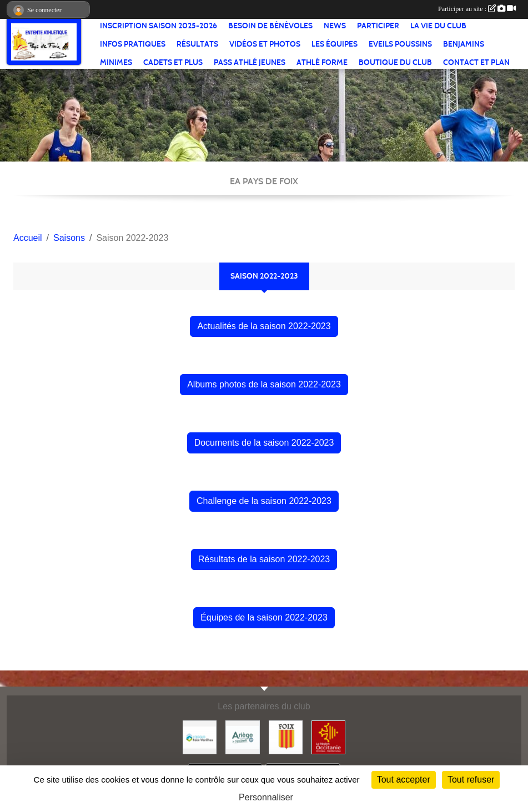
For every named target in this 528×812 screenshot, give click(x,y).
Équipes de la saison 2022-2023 (264, 617)
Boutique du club (395, 62)
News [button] (335, 26)
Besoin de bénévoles (270, 26)
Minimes (116, 62)
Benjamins (464, 44)
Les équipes (335, 44)
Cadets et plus (173, 62)
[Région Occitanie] (328, 737)
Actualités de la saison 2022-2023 (264, 326)
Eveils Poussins (400, 44)
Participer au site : (477, 9)
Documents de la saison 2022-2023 (264, 443)
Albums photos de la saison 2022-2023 (264, 384)
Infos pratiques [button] (133, 44)
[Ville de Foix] (286, 737)
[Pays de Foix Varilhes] (200, 737)
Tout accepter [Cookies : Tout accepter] (404, 780)
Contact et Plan (476, 62)
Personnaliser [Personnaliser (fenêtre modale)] (266, 797)
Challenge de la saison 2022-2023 (264, 501)
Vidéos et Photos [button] (265, 44)
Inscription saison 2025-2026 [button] (159, 26)
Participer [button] (378, 26)
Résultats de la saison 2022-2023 (264, 559)
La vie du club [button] (438, 26)
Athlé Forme (322, 62)
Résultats (197, 44)
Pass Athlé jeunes (250, 62)
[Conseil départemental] (242, 737)
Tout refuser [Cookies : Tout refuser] (471, 780)
